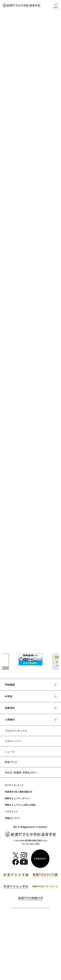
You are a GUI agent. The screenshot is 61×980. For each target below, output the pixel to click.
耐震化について (13, 818)
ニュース (10, 752)
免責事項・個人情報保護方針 (19, 792)
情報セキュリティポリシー (18, 798)
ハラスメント (11, 811)
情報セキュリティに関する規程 (20, 805)
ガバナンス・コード (14, 785)
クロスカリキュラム (16, 731)
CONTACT (40, 859)
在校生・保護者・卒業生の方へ (21, 772)
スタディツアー (13, 741)
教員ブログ (11, 762)
